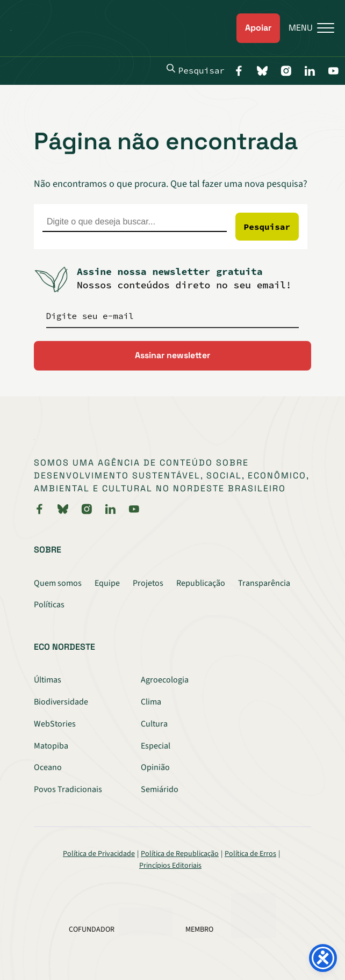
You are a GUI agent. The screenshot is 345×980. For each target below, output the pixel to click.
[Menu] (307, 28)
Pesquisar (196, 70)
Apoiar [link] (258, 28)
